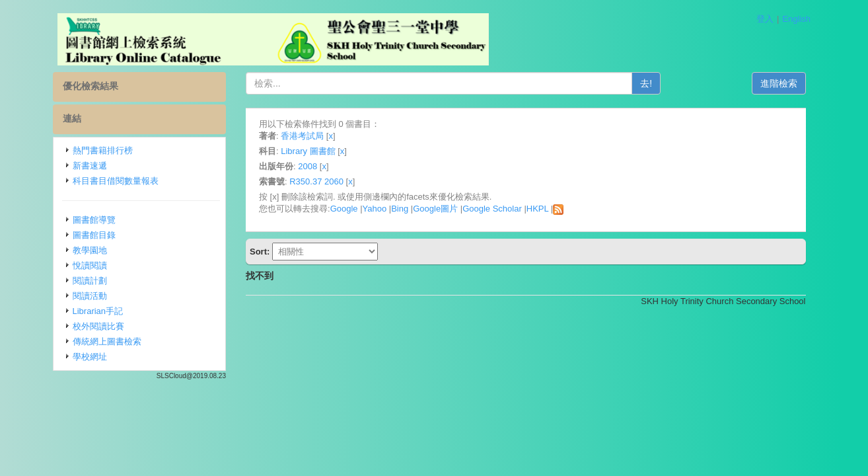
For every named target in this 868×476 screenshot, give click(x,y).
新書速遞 (90, 166)
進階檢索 (779, 83)
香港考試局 (302, 136)
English (796, 19)
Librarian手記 (98, 311)
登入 (765, 19)
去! (646, 83)
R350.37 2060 (316, 181)
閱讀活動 (90, 296)
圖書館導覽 (94, 220)
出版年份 (276, 166)
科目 (268, 151)
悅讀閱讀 (90, 265)
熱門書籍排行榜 (103, 150)
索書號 (272, 181)
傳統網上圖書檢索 (107, 341)
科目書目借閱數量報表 (116, 181)
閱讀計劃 (90, 281)
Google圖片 (435, 209)
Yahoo (375, 209)
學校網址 (90, 357)
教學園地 (90, 250)
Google (344, 209)
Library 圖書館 (308, 151)
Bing (400, 209)
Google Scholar (492, 209)
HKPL (537, 209)
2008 (307, 166)
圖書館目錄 (94, 235)
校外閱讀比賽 (98, 326)
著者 (268, 136)
